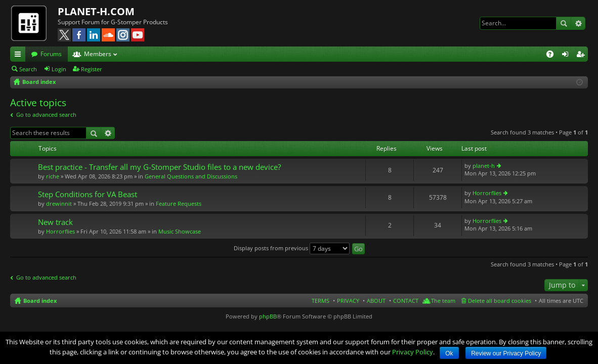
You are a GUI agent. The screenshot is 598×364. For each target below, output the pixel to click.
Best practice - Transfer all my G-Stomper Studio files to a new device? (159, 167)
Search (564, 23)
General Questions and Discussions (191, 176)
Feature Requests (179, 203)
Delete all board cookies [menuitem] (500, 301)
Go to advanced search (46, 115)
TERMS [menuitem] (321, 301)
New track (55, 222)
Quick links (20, 56)
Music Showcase (180, 231)
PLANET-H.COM (96, 11)
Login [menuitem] (567, 56)
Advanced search (578, 23)
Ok (449, 353)
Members (98, 54)
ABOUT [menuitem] (376, 301)
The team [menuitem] (443, 301)
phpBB (268, 316)
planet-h (484, 166)
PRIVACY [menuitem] (348, 301)
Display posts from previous (292, 248)
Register (92, 69)
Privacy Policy (413, 352)
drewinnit (59, 203)
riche (53, 176)
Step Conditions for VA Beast (88, 194)
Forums (51, 54)
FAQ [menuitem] (553, 56)
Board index (40, 301)
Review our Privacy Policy (506, 353)
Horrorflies (487, 193)
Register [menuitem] (582, 56)
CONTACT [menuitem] (406, 301)
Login (59, 69)
